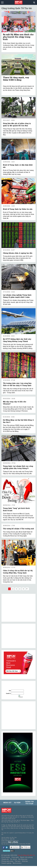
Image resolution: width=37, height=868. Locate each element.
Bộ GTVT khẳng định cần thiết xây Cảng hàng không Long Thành (17, 340)
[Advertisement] (18, 715)
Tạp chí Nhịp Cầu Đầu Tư (26, 855)
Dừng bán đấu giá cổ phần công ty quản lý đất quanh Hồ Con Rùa (17, 124)
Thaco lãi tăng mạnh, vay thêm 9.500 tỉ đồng (16, 79)
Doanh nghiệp (6, 863)
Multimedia (17, 863)
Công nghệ (15, 857)
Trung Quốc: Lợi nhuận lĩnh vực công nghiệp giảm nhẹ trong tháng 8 (18, 467)
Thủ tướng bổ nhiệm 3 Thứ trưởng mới (18, 529)
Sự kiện (17, 803)
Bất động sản (23, 859)
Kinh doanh (6, 857)
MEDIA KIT (7, 803)
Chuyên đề (5, 859)
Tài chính (13, 859)
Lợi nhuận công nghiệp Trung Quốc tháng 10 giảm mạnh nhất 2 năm (17, 296)
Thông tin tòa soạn (29, 803)
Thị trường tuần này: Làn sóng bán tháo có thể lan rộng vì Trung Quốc (17, 384)
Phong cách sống (7, 861)
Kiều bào (25, 861)
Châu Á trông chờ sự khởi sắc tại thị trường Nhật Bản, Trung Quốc (18, 572)
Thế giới (18, 861)
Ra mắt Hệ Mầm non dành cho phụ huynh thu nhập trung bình (18, 37)
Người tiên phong (26, 857)
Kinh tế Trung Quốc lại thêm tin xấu (18, 209)
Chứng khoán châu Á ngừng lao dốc (18, 253)
